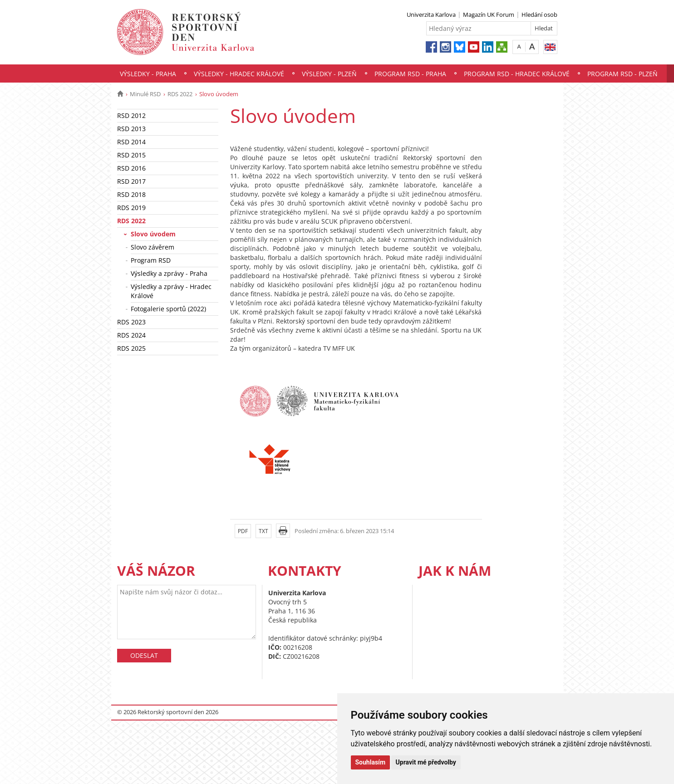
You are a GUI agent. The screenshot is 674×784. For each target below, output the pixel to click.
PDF (243, 531)
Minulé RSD (145, 94)
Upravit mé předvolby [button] (426, 762)
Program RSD (151, 260)
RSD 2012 (131, 115)
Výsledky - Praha (148, 74)
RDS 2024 (131, 335)
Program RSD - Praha (410, 74)
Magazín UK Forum (489, 15)
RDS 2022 (180, 94)
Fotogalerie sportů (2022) (168, 309)
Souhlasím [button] (371, 762)
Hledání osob (539, 15)
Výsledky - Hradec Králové (239, 74)
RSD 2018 (131, 194)
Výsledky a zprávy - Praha (169, 273)
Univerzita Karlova (431, 15)
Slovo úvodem (153, 234)
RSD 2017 (131, 181)
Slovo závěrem (153, 247)
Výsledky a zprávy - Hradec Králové (171, 291)
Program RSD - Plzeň (622, 74)
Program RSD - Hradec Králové (517, 74)
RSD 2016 (131, 168)
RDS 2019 (131, 208)
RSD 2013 (131, 129)
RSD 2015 (131, 155)
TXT (263, 531)
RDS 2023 (131, 322)
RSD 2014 (131, 142)
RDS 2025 (131, 348)
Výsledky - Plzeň (329, 74)
